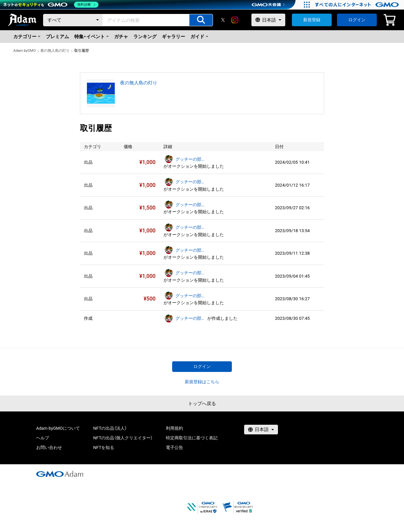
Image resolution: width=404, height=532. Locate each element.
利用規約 (174, 428)
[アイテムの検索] (201, 20)
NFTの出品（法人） (110, 428)
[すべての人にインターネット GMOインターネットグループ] (358, 5)
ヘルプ (43, 438)
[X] (223, 20)
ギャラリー (173, 37)
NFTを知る (104, 447)
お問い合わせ (49, 447)
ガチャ (121, 37)
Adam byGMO (25, 51)
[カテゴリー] (73, 20)
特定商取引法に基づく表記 (192, 438)
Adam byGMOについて (58, 428)
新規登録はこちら (202, 382)
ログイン (357, 20)
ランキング (145, 37)
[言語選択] (268, 20)
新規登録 (312, 20)
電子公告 (174, 447)
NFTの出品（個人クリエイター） (123, 438)
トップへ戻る (202, 403)
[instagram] (235, 20)
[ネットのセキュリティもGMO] (51, 5)
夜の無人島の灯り (55, 51)
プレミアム (57, 37)
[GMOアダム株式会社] (60, 474)
